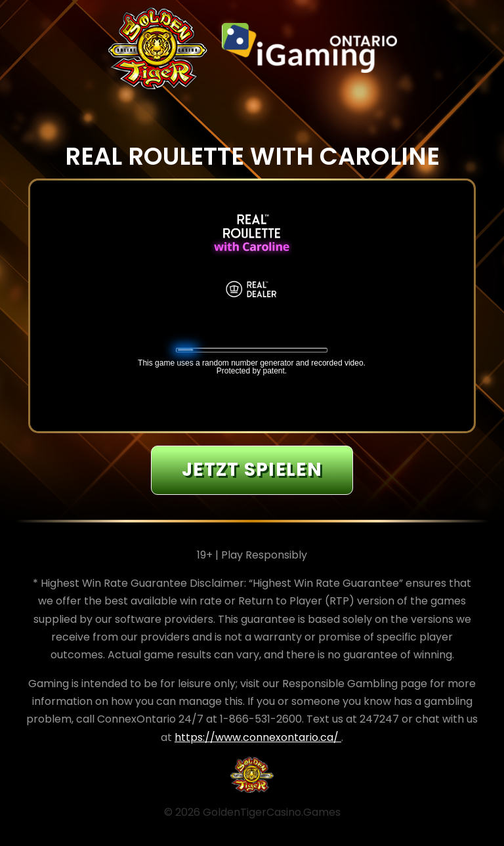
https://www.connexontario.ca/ (258, 737)
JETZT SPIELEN (252, 470)
